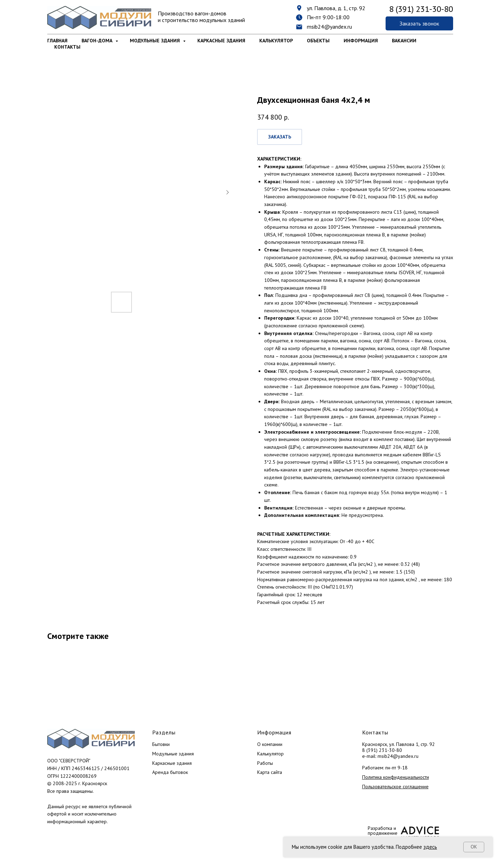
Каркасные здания (221, 41)
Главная (57, 41)
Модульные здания (156, 41)
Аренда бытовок (170, 772)
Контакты (67, 47)
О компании (270, 744)
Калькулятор (276, 41)
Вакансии (404, 41)
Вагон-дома (98, 41)
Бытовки (161, 744)
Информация (361, 41)
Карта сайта (270, 772)
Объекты (318, 41)
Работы (265, 763)
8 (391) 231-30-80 (382, 750)
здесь (430, 847)
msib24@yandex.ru (329, 27)
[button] (419, 23)
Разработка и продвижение (383, 831)
